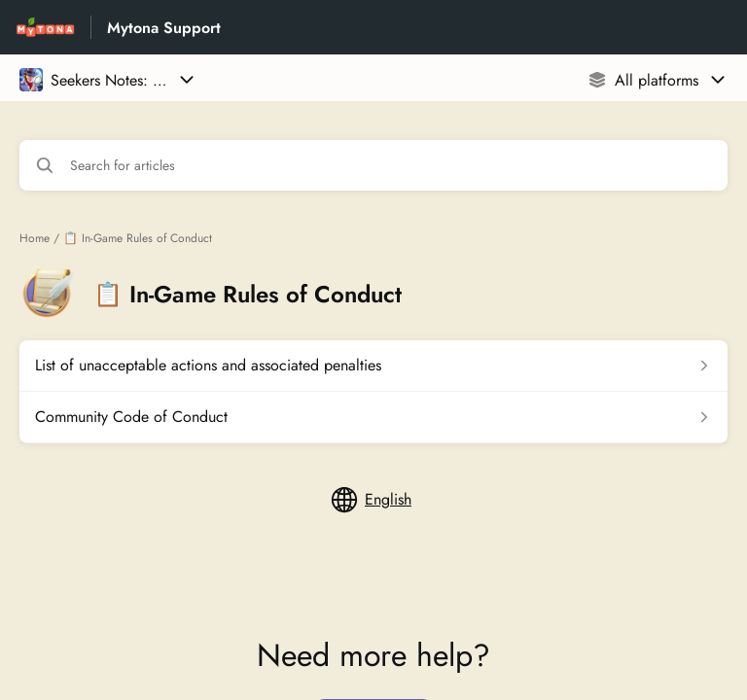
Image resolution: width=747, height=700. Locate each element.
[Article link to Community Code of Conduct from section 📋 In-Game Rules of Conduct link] (373, 417)
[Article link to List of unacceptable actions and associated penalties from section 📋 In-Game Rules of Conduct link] (373, 366)
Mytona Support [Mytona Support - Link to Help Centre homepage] (164, 28)
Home (35, 238)
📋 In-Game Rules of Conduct (138, 238)
